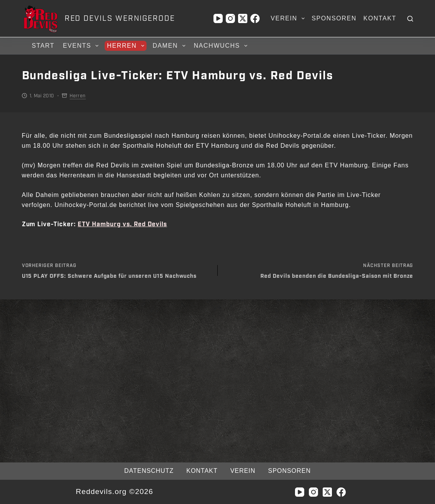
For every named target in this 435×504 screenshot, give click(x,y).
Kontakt (380, 18)
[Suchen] (410, 19)
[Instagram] (230, 18)
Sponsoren (334, 18)
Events (82, 46)
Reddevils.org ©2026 (114, 491)
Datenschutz (149, 471)
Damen (170, 46)
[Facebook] (255, 18)
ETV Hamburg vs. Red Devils (122, 224)
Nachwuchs (222, 46)
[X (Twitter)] (243, 18)
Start (43, 46)
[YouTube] (218, 18)
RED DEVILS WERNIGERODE (120, 18)
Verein (289, 18)
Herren (127, 46)
